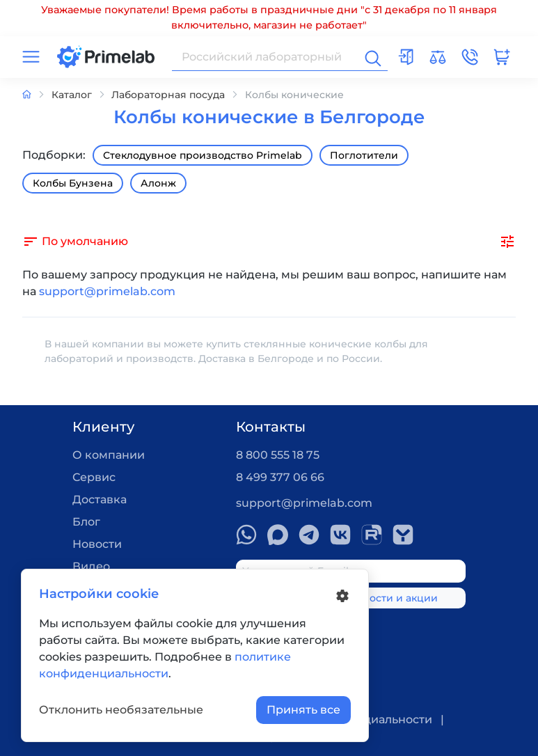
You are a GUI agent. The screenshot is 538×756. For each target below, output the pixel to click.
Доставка (100, 499)
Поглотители (364, 155)
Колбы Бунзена (73, 183)
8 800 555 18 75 (278, 455)
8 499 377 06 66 (280, 477)
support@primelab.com (107, 291)
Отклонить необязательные (121, 710)
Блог (86, 522)
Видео (91, 566)
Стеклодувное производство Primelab (203, 155)
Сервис (94, 477)
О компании (109, 455)
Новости (97, 544)
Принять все (303, 710)
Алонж (158, 183)
